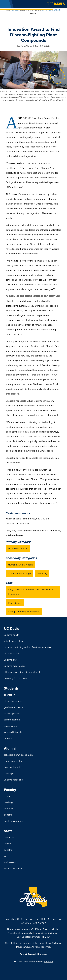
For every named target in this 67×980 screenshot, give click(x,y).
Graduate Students (13, 707)
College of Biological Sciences (24, 612)
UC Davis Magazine (13, 780)
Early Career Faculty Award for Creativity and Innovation (31, 592)
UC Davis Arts (10, 660)
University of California (46, 933)
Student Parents (12, 713)
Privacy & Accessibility (47, 929)
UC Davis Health (12, 635)
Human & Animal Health (20, 565)
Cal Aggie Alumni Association (18, 755)
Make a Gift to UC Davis (15, 678)
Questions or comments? (20, 929)
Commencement (12, 720)
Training (8, 844)
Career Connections (14, 761)
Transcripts (9, 773)
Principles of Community (20, 933)
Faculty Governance (14, 821)
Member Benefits (13, 767)
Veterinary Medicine (14, 641)
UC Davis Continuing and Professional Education (28, 647)
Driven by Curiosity (51, 10)
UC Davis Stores (12, 653)
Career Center (11, 726)
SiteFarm (48, 961)
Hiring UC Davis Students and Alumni (22, 672)
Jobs (6, 856)
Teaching (8, 802)
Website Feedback (13, 868)
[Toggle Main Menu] (4, 4)
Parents (8, 738)
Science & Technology (19, 573)
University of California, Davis (19, 919)
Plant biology (15, 603)
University (42, 573)
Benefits (8, 815)
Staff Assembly (11, 862)
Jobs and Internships (14, 732)
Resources (9, 796)
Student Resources (13, 701)
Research (8, 809)
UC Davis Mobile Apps (15, 666)
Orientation (9, 695)
